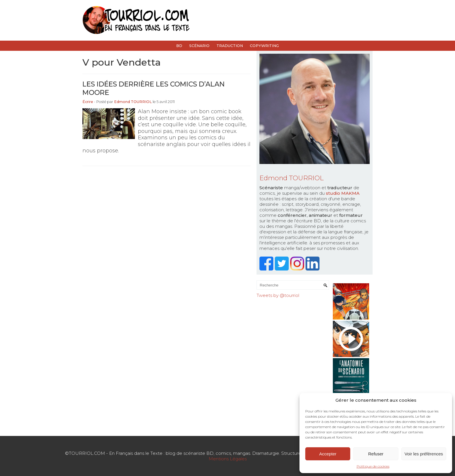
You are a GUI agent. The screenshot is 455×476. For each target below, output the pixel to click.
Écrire (88, 102)
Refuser (376, 454)
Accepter (328, 454)
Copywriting (264, 46)
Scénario (199, 46)
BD (179, 46)
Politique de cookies (373, 466)
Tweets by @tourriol (278, 295)
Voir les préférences (424, 454)
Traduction (230, 46)
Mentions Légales (228, 459)
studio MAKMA (343, 193)
